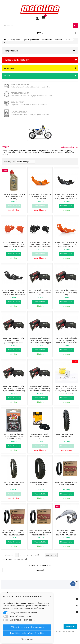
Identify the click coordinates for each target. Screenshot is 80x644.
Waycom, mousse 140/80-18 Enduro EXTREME (66, 484)
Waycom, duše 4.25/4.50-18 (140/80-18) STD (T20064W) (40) (40, 293)
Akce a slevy (9, 68)
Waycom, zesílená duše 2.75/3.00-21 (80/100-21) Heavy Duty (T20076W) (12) (40, 341)
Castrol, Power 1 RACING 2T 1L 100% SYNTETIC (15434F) (14, 197)
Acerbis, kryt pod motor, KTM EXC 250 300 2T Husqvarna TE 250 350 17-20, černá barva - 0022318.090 (66, 199)
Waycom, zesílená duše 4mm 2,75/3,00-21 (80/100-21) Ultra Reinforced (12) (14, 389)
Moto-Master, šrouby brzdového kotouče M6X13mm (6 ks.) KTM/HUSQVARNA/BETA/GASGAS (16, 438)
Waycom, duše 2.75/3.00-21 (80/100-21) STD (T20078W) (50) (66, 293)
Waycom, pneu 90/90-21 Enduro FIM (66, 436)
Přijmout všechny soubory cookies (27, 627)
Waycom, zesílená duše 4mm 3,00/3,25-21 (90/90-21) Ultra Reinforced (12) (40, 389)
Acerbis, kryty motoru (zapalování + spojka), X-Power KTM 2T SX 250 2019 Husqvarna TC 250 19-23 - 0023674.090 (40, 247)
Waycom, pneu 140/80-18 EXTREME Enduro (40, 484)
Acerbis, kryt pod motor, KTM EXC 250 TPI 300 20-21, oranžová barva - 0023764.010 (66, 246)
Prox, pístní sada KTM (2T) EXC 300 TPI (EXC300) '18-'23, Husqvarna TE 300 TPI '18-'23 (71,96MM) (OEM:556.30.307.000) (66, 391)
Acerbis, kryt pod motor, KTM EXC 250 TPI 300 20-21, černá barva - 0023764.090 (14, 293)
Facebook (40, 570)
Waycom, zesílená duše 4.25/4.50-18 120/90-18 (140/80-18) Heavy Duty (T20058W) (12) (14, 342)
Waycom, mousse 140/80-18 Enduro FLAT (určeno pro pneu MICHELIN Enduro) (40, 534)
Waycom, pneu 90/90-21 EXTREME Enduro (14, 484)
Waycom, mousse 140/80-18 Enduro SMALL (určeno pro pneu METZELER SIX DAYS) (14, 534)
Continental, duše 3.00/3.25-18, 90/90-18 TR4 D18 (40, 437)
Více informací (27, 639)
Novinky (7, 76)
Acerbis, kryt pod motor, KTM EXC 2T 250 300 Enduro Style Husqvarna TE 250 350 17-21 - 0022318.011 (40, 199)
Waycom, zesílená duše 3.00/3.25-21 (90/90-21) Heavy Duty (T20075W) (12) (66, 341)
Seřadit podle (10, 162)
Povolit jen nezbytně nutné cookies (27, 633)
